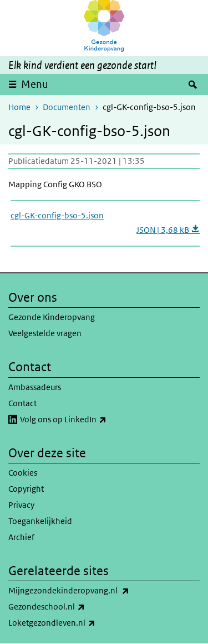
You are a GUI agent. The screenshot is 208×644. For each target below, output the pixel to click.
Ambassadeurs (35, 387)
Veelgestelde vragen (45, 333)
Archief (21, 537)
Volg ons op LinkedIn (88, 420)
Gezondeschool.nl (71, 607)
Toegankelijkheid (40, 521)
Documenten (67, 107)
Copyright (26, 489)
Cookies (23, 473)
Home (19, 107)
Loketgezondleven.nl (76, 623)
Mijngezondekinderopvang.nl (93, 591)
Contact (22, 403)
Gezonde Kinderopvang (52, 317)
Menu (35, 84)
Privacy (21, 505)
